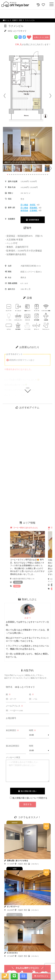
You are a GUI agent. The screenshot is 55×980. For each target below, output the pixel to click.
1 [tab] (17, 593)
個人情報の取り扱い (27, 791)
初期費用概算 (33, 220)
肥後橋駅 (34, 208)
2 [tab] (21, 593)
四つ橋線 (24, 205)
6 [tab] (39, 593)
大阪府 (14, 20)
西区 (21, 20)
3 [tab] (25, 593)
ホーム (6, 20)
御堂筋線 (24, 210)
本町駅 (33, 205)
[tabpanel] (28, 557)
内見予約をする (41, 976)
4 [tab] (30, 593)
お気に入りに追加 (41, 37)
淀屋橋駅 (34, 210)
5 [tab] (34, 593)
